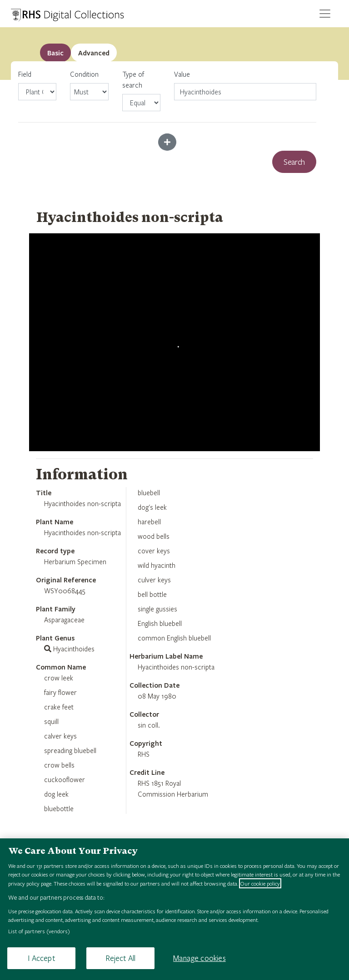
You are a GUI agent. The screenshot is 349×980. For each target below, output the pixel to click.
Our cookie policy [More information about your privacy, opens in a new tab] (260, 883)
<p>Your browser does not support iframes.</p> (174, 342)
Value (182, 74)
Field (37, 85)
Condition (89, 85)
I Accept (41, 958)
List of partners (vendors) (39, 931)
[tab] (94, 53)
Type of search (141, 90)
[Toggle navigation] (325, 14)
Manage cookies (199, 958)
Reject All (121, 958)
